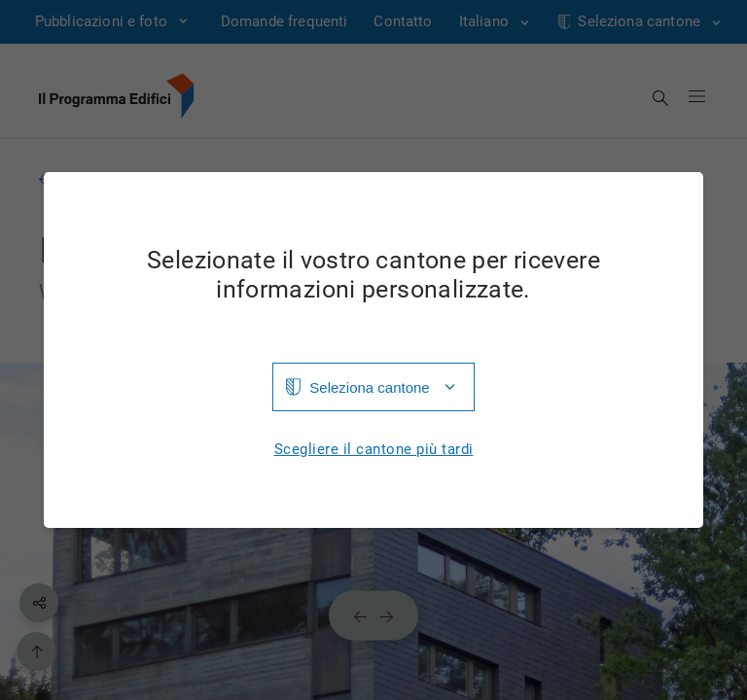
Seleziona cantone (369, 387)
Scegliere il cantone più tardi (374, 450)
